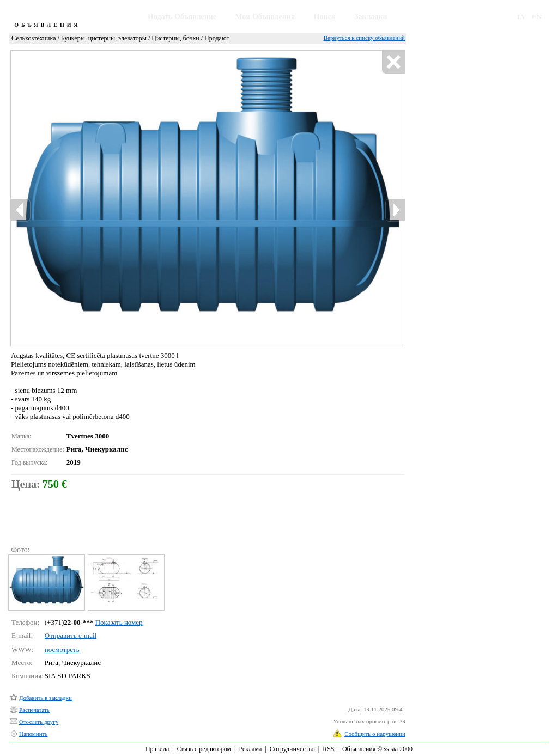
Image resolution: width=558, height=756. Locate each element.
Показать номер (119, 622)
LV (522, 17)
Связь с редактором (204, 749)
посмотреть (62, 650)
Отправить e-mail (71, 635)
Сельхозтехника (34, 38)
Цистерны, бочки (175, 38)
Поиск (325, 17)
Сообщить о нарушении (375, 734)
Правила (157, 749)
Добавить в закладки (46, 698)
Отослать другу (39, 722)
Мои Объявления (265, 17)
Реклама (250, 749)
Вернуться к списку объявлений (364, 38)
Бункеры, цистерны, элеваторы (104, 38)
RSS (328, 749)
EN (537, 17)
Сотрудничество (292, 749)
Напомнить (33, 734)
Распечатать (34, 710)
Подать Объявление (182, 17)
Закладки (371, 17)
